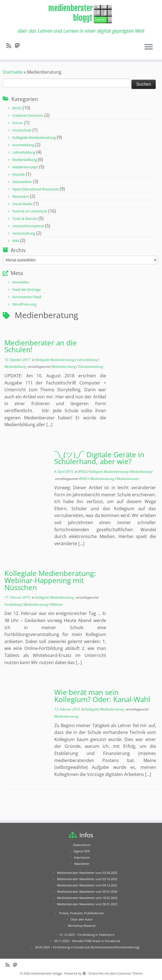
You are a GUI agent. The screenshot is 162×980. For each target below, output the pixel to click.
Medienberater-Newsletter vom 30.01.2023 (87, 904)
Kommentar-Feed (27, 297)
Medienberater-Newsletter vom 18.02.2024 (87, 898)
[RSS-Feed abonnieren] (10, 46)
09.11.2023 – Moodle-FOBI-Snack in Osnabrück (87, 941)
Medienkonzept (25, 167)
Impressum (82, 857)
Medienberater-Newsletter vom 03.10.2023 (87, 879)
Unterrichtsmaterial (28, 226)
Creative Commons (28, 115)
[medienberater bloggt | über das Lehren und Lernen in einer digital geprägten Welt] (81, 14)
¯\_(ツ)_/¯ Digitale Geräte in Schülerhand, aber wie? (99, 458)
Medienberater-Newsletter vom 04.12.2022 (87, 885)
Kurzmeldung (23, 145)
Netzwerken (22, 182)
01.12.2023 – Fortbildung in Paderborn (87, 935)
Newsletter (82, 864)
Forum (18, 123)
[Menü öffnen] (149, 47)
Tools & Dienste (25, 219)
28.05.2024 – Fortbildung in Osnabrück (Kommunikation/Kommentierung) (87, 947)
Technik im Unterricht (30, 211)
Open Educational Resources (35, 189)
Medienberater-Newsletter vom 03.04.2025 (87, 873)
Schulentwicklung (91, 367)
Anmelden (21, 282)
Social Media (22, 204)
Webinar (57, 604)
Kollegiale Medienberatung (34, 138)
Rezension (21, 196)
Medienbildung (25, 160)
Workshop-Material (82, 926)
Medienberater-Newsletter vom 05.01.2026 (87, 891)
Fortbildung (13, 604)
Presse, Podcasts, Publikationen (82, 913)
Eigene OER (82, 851)
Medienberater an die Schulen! (40, 346)
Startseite (13, 72)
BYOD (17, 108)
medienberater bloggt (46, 973)
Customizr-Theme (130, 973)
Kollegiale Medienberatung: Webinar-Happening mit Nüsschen (50, 580)
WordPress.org (24, 304)
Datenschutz (82, 845)
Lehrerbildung (24, 152)
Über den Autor (82, 919)
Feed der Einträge (26, 289)
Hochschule (22, 130)
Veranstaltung (24, 233)
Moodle (19, 174)
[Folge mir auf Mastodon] (19, 46)
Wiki (16, 241)
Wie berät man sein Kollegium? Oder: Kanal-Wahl (102, 696)
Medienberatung (64, 367)
